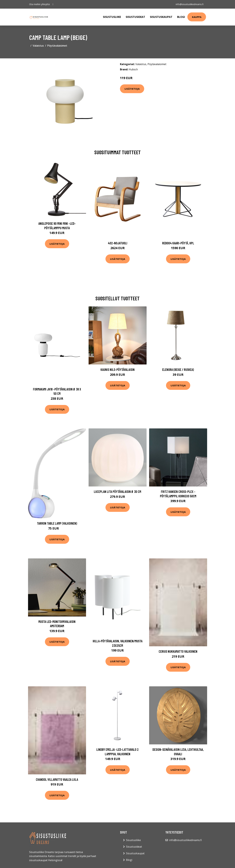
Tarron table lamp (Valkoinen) (57, 523)
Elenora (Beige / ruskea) (178, 369)
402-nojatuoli (118, 243)
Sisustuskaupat (161, 17)
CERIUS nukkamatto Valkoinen (178, 651)
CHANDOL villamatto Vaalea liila (57, 779)
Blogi (181, 17)
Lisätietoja (132, 89)
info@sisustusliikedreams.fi (190, 4)
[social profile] (53, 4)
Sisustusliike (112, 17)
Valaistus (38, 46)
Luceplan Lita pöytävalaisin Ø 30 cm (117, 491)
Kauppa (197, 17)
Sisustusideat (135, 17)
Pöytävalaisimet (57, 46)
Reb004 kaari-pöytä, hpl (178, 243)
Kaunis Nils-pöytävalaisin (118, 369)
